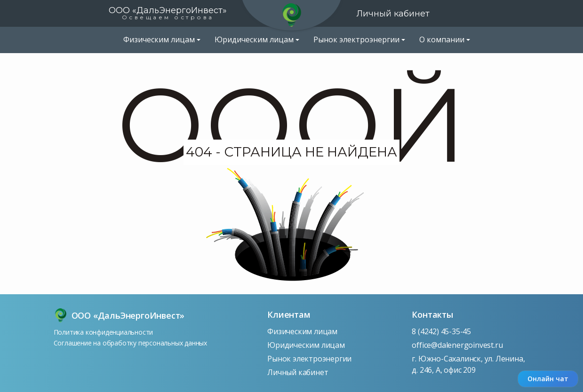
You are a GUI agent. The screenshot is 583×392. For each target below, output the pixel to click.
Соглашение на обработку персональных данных (130, 343)
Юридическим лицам (306, 345)
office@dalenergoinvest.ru (457, 345)
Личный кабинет (393, 14)
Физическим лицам (302, 331)
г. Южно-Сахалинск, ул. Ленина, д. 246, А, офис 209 (468, 364)
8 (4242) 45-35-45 (441, 331)
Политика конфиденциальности (104, 332)
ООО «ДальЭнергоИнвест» (168, 13)
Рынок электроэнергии (309, 359)
